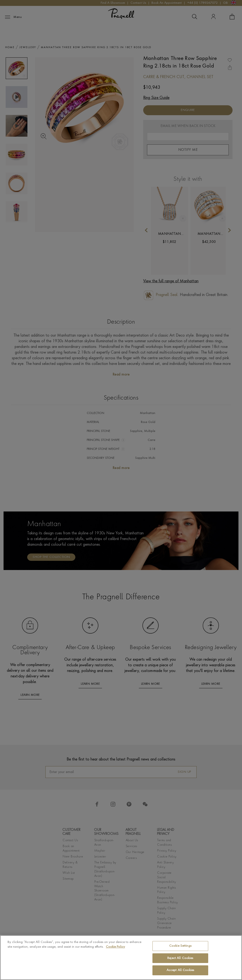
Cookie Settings (180, 946)
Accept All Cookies (180, 970)
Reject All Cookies (180, 958)
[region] (121, 958)
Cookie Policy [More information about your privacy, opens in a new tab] (115, 947)
